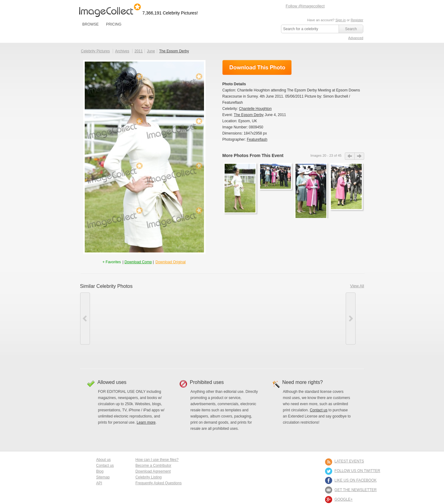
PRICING (114, 24)
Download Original (170, 262)
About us (103, 460)
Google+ (344, 499)
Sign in (340, 20)
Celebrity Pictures (96, 51)
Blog (100, 471)
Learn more (146, 422)
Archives (122, 51)
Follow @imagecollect (305, 6)
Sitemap (103, 477)
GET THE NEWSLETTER (356, 490)
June (151, 51)
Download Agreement (153, 471)
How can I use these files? (157, 460)
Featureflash (257, 139)
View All (357, 286)
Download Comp (138, 262)
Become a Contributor (153, 466)
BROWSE (90, 24)
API (99, 483)
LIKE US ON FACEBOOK (356, 480)
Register (357, 20)
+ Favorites (112, 262)
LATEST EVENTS (349, 461)
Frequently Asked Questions (158, 483)
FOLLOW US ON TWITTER (357, 471)
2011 (138, 51)
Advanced (356, 38)
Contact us (318, 410)
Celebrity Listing (148, 477)
